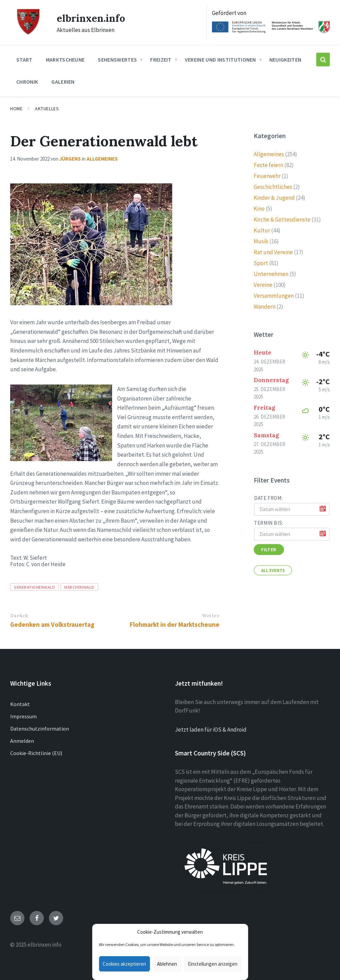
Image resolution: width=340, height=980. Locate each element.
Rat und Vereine (273, 252)
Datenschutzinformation (40, 729)
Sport (261, 263)
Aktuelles (47, 109)
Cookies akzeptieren (124, 964)
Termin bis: (269, 523)
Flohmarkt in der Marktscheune (175, 624)
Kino (259, 209)
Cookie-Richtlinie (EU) (36, 753)
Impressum (23, 716)
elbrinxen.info (91, 18)
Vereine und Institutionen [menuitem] (220, 60)
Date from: (268, 498)
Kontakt (20, 704)
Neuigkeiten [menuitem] (285, 60)
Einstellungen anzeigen (213, 964)
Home (16, 109)
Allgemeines (102, 159)
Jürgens (70, 159)
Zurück (19, 616)
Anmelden (22, 741)
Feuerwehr (267, 176)
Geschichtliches (273, 187)
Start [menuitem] (24, 60)
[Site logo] (28, 34)
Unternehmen (271, 274)
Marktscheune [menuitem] (65, 60)
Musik (261, 241)
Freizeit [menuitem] (161, 60)
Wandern (265, 307)
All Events (273, 570)
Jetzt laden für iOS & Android (211, 730)
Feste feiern (269, 165)
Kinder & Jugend (274, 198)
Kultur (262, 230)
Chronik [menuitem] (27, 82)
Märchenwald (79, 587)
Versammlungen (274, 296)
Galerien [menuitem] (63, 82)
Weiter (211, 616)
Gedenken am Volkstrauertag (52, 624)
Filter (269, 550)
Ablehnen (167, 964)
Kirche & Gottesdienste (282, 219)
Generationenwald (34, 587)
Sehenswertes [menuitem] (117, 60)
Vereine (263, 285)
